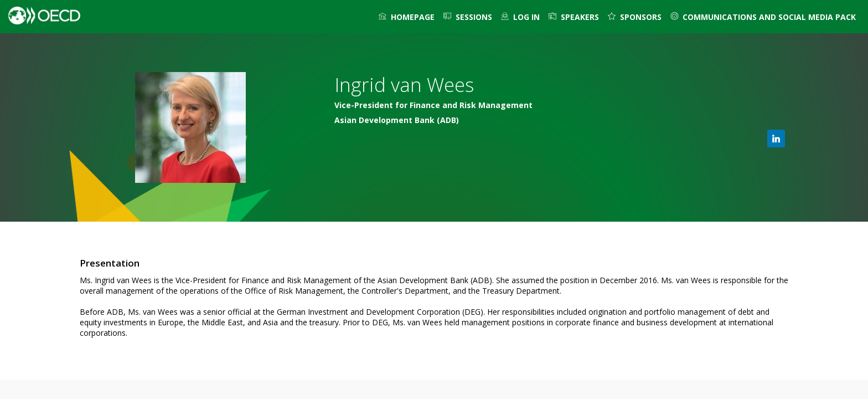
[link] (407, 17)
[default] (520, 17)
